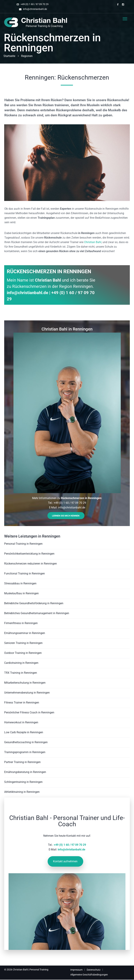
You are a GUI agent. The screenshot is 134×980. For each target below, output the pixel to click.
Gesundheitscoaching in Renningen (26, 742)
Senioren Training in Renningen (23, 643)
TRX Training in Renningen (21, 673)
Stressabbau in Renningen (20, 583)
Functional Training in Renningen (25, 573)
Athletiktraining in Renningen (22, 792)
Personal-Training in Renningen (23, 544)
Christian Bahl (93, 242)
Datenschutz (94, 970)
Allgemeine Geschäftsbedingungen (89, 975)
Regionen (27, 56)
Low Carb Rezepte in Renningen (24, 732)
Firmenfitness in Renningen (21, 623)
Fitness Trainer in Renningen (22, 703)
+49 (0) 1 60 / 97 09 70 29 (35, 4)
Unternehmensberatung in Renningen (27, 693)
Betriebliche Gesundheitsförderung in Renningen (34, 603)
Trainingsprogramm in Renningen (25, 752)
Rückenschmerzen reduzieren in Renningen (31, 564)
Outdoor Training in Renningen (23, 653)
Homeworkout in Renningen (21, 722)
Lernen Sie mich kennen (66, 516)
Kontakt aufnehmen (65, 861)
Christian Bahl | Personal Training (31, 970)
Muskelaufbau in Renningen (21, 593)
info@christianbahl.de (35, 9)
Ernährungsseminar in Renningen (25, 633)
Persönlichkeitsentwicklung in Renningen (29, 554)
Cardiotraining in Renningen (21, 663)
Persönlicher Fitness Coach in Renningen (29, 712)
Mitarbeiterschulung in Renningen (25, 683)
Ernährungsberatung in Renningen (25, 772)
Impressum (76, 970)
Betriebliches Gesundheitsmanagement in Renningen (37, 613)
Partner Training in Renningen (22, 762)
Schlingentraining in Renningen (23, 782)
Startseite (9, 56)
